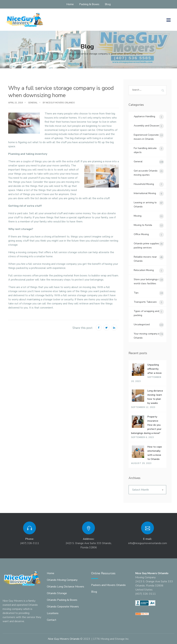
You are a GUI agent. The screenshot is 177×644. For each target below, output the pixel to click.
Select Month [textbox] (140, 490)
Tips (136, 293)
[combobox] (147, 490)
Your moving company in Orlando (147, 336)
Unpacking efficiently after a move (155, 369)
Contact (52, 620)
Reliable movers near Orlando (145, 259)
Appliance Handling (144, 116)
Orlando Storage (57, 593)
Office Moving (141, 234)
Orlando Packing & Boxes (62, 600)
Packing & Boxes (89, 4)
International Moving (145, 193)
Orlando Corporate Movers (63, 607)
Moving (138, 216)
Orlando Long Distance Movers (65, 587)
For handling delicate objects (145, 150)
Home (70, 4)
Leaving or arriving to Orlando (145, 205)
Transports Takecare (145, 302)
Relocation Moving (144, 270)
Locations (53, 613)
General (33, 103)
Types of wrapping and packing (146, 313)
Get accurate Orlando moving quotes (146, 173)
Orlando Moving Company (62, 580)
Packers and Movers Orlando (108, 585)
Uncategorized (142, 324)
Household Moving (144, 184)
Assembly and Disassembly (149, 126)
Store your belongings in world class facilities (147, 281)
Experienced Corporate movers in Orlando (146, 137)
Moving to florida (143, 225)
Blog (108, 4)
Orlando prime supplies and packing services (149, 246)
